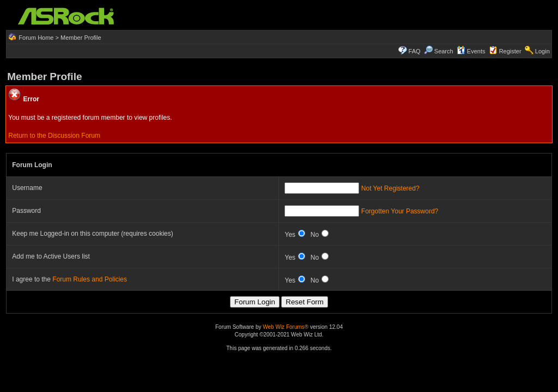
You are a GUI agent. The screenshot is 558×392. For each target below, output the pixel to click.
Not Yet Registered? (390, 188)
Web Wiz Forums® (286, 327)
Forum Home (36, 38)
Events (471, 51)
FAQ (415, 51)
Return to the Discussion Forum (54, 136)
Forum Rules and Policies (90, 279)
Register (510, 51)
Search (444, 51)
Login (542, 51)
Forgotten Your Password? (400, 211)
